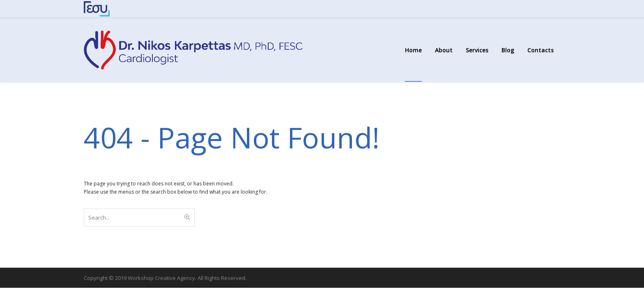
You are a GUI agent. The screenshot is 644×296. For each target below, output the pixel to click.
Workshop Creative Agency (161, 278)
